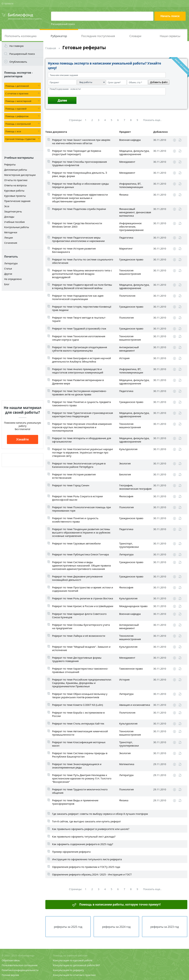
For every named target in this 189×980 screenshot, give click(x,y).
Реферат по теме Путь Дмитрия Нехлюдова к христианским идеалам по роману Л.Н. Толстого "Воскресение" (82, 778)
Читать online (180, 140)
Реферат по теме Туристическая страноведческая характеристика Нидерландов (82, 415)
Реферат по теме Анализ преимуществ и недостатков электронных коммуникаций (78, 371)
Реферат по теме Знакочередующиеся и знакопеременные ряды (77, 766)
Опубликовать (18, 62)
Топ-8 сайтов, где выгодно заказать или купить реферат (86, 821)
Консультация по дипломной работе (74, 965)
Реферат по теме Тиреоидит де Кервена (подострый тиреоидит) (77, 152)
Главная (51, 48)
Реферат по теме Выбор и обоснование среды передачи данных (80, 185)
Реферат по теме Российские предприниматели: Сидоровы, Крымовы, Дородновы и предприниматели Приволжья (82, 683)
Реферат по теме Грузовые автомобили (76, 543)
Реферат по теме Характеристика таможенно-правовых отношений (80, 670)
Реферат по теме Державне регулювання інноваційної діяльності (77, 578)
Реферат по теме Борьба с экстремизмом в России (78, 714)
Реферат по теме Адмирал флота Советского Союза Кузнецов (79, 615)
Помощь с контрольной (18, 124)
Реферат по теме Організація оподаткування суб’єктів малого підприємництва (80, 349)
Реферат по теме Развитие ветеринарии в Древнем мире (78, 382)
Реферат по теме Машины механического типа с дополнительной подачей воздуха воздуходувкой (82, 274)
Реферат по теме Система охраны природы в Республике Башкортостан (80, 755)
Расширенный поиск (63, 24)
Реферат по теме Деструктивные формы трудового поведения (77, 659)
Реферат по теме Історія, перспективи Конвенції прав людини (82, 308)
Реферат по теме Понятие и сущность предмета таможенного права (81, 404)
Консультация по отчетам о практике (74, 975)
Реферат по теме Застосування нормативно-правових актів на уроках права (79, 393)
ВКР (98, 965)
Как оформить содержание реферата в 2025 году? (83, 844)
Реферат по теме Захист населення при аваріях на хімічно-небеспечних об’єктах (81, 141)
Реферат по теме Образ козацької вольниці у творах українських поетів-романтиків (80, 696)
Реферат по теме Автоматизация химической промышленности (80, 733)
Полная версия (10, 975)
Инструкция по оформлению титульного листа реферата (87, 859)
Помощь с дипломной (17, 86)
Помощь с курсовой (16, 109)
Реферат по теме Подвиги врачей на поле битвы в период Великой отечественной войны (82, 286)
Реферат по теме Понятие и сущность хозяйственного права (75, 520)
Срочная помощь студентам (20, 139)
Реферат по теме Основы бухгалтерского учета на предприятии (81, 626)
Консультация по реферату (68, 970)
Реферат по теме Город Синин (71, 485)
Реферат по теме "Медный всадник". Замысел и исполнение (81, 648)
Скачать (174, 140)
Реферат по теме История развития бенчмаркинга (74, 250)
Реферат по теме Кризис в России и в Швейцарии (83, 606)
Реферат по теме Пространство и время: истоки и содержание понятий (83, 589)
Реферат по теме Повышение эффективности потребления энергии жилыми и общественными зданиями (80, 198)
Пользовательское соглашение (20, 965)
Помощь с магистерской (18, 101)
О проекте (8, 3)
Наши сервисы (170, 36)
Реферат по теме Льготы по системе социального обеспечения (83, 261)
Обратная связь (11, 960)
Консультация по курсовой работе (73, 960)
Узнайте (23, 439)
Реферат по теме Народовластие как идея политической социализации (78, 297)
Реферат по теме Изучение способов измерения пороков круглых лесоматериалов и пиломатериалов (82, 427)
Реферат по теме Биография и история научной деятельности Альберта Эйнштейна (81, 360)
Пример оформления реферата (71, 852)
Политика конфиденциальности (20, 970)
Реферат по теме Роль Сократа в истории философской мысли (77, 498)
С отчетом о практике (17, 93)
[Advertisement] (23, 346)
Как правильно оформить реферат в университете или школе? (91, 829)
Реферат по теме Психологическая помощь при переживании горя (81, 509)
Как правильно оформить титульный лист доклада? (84, 836)
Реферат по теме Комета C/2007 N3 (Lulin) (78, 705)
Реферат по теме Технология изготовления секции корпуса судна (79, 338)
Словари (135, 36)
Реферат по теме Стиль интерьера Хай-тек (78, 723)
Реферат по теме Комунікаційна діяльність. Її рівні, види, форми (80, 174)
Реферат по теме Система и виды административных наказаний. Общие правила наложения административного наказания (81, 565)
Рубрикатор (59, 36)
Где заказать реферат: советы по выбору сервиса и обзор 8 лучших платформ (100, 814)
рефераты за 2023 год (165, 927)
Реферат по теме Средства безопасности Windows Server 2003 (77, 225)
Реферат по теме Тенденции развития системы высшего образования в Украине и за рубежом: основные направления (81, 532)
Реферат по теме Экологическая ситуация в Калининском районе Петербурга (79, 465)
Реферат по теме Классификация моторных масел (79, 744)
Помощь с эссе (13, 131)
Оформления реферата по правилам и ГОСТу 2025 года (86, 867)
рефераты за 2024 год (116, 927)
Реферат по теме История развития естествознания (74, 476)
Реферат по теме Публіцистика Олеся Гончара (80, 554)
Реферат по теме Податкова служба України (79, 209)
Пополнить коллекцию (21, 36)
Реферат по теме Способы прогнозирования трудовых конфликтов (79, 163)
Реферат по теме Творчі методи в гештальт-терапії (79, 319)
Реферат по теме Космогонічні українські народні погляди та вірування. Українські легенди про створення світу (82, 452)
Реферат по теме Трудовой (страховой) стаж (79, 328)
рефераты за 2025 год (68, 927)
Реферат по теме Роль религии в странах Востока (83, 598)
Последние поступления (98, 36)
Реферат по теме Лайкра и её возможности (79, 636)
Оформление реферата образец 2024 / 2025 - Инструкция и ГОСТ (92, 874)
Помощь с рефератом (17, 116)
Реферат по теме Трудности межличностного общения (80, 791)
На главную (17, 46)
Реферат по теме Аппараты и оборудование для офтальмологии (82, 440)
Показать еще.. (152, 120)
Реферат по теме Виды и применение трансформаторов (75, 802)
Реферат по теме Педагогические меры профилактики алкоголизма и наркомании (78, 239)
